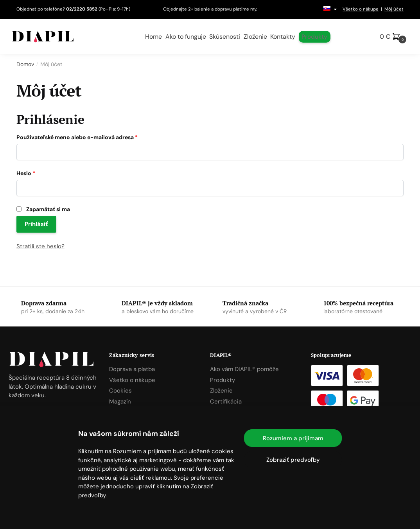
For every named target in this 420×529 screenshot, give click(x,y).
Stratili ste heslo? (40, 246)
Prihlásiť (36, 224)
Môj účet (394, 9)
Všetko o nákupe (361, 9)
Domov (25, 64)
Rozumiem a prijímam (293, 438)
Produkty (223, 380)
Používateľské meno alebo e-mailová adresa (77, 137)
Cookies (120, 391)
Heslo (26, 173)
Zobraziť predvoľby (293, 460)
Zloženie (221, 391)
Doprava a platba (132, 369)
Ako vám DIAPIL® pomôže (244, 369)
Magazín (120, 402)
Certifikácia (226, 402)
